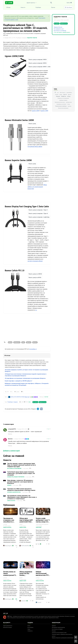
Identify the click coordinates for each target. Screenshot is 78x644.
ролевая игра (69, 102)
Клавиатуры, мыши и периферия (16, 477)
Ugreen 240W (44, 111)
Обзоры (8, 7)
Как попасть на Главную (60, 31)
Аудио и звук (23, 527)
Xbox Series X (63, 92)
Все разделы (30, 627)
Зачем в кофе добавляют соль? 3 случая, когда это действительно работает (43, 522)
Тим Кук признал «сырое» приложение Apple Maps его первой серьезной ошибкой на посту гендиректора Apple (22, 465)
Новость (64, 96)
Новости (23, 7)
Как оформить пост (59, 29)
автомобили (69, 92)
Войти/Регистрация (7, 627)
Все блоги (68, 7)
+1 (48, 429)
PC (55, 92)
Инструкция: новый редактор (58, 627)
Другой (70, 94)
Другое (65, 94)
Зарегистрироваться (8, 626)
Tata (38, 544)
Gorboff (39, 602)
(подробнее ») (33, 349)
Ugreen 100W (36, 111)
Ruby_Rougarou (8, 546)
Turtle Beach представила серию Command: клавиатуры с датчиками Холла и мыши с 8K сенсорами (21, 473)
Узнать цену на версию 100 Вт (38, 63)
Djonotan (10, 439)
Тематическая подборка (61, 106)
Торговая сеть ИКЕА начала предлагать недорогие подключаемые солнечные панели (21, 489)
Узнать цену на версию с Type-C (38, 210)
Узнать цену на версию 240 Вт (38, 59)
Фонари (9, 485)
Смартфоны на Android (61, 104)
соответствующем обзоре (35, 261)
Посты (29, 626)
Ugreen (29, 342)
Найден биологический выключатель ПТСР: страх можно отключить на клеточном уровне (43, 576)
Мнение (58, 96)
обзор (69, 96)
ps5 (58, 92)
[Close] (49, 16)
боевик (57, 94)
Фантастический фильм (63, 108)
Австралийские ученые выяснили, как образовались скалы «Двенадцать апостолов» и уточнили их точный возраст (22, 497)
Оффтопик (39, 527)
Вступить (35, 402)
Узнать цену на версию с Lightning (39, 217)
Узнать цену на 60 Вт (35, 277)
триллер (69, 106)
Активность (30, 631)
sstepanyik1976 (12, 429)
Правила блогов (58, 27)
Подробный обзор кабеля (35, 147)
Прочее (53, 7)
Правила (54, 626)
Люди (29, 629)
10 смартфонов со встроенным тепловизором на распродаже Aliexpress (25, 378)
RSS (30, 402)
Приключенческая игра (60, 102)
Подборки (38, 7)
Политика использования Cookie (59, 633)
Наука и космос (11, 501)
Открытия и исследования (63, 98)
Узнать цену (32, 124)
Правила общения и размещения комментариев (63, 638)
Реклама (54, 631)
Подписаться (43, 402)
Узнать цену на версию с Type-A (38, 213)
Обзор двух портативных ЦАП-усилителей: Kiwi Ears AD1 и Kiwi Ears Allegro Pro (26, 522)
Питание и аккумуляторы (14, 492)
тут (36, 310)
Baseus (35, 342)
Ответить (10, 434)
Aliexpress (17, 342)
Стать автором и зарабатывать (62, 32)
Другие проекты (32, 3)
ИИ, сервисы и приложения (14, 468)
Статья (69, 104)
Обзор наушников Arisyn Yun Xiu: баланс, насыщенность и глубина (26, 575)
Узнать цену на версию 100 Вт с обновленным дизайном (45, 67)
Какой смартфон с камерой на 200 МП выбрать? (18, 381)
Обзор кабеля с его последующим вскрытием (37, 187)
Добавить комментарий (11, 451)
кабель (10, 342)
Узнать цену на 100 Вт (35, 274)
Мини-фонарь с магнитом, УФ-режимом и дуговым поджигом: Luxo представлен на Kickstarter (20, 482)
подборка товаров (63, 100)
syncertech (24, 601)
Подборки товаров (32, 38)
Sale (23, 342)
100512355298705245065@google (20, 397)
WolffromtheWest (25, 546)
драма (61, 94)
